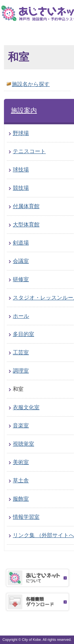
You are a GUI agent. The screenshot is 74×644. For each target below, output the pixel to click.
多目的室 (23, 334)
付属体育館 (26, 206)
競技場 (21, 188)
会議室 (21, 261)
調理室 (21, 371)
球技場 (21, 170)
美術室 (21, 462)
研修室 (21, 279)
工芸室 (21, 352)
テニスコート (29, 151)
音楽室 (21, 425)
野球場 (21, 133)
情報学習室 (26, 517)
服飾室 (21, 499)
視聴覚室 (23, 444)
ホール (21, 316)
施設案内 (24, 110)
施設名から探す (31, 84)
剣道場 (21, 243)
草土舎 (21, 480)
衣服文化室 (26, 407)
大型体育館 (26, 224)
